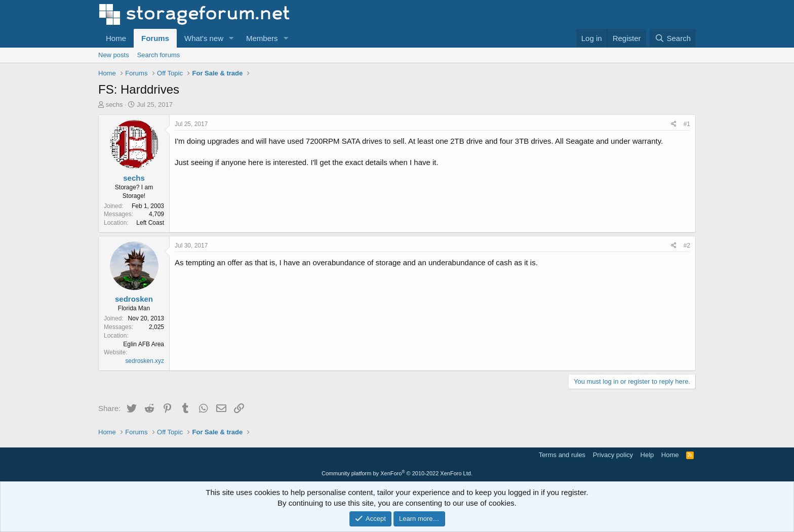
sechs (114, 105)
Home (116, 38)
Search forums (159, 55)
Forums (155, 38)
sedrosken (134, 299)
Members (262, 38)
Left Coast (150, 223)
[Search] (673, 38)
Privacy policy (613, 455)
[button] (231, 38)
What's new (204, 38)
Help (647, 455)
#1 (687, 124)
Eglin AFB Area (144, 344)
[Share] (674, 124)
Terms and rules (562, 455)
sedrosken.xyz (145, 361)
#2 (687, 245)
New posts (114, 55)
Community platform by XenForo (397, 473)
